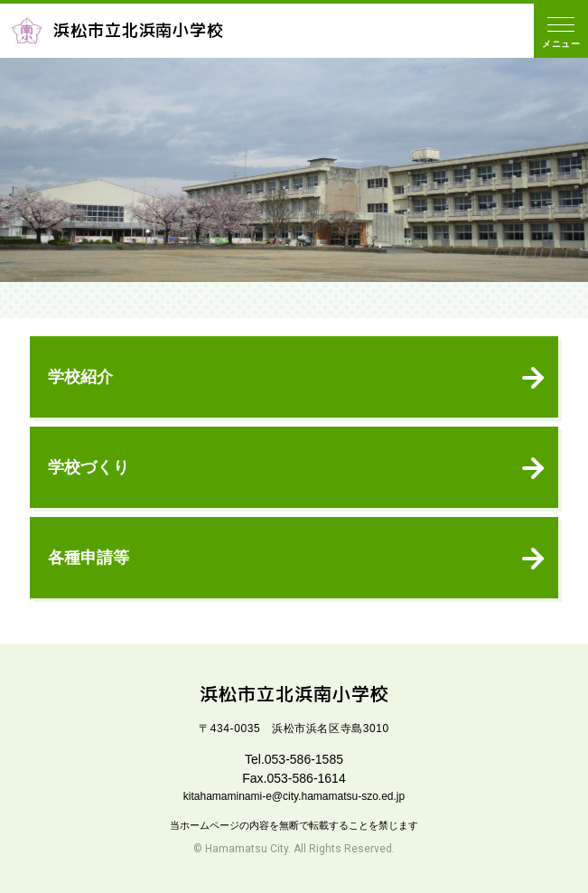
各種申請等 (89, 558)
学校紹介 (80, 377)
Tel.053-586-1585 (294, 759)
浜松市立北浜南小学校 (117, 31)
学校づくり (89, 467)
